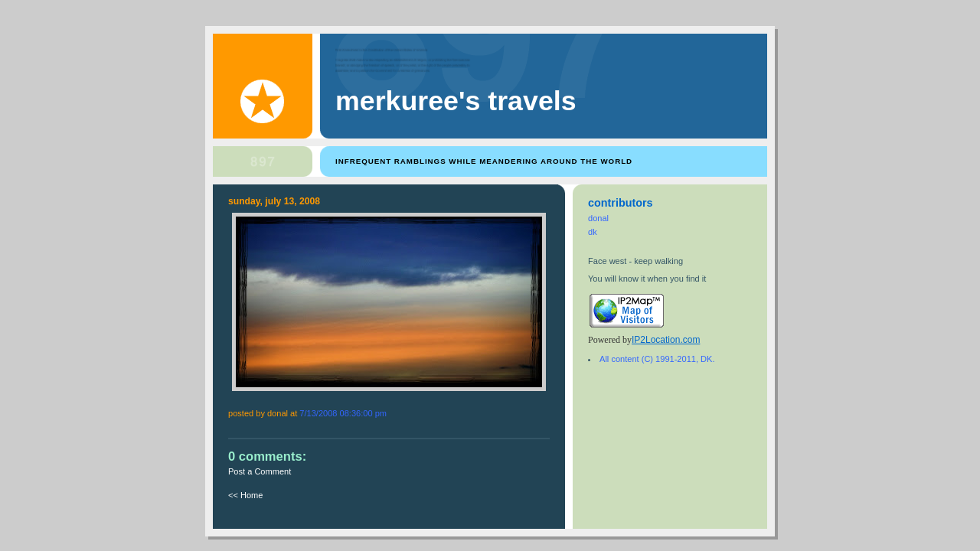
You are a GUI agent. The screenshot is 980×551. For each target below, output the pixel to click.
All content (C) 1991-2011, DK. (657, 359)
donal (598, 218)
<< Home (245, 495)
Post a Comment (260, 471)
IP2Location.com (666, 340)
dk (593, 232)
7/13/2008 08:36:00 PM (343, 413)
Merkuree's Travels (456, 101)
